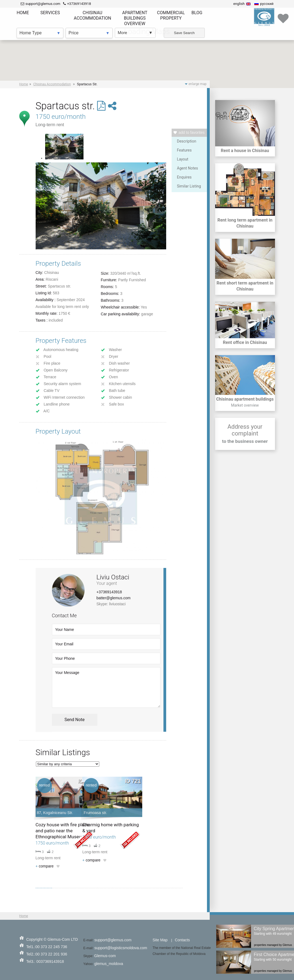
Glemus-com (105, 956)
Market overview (245, 405)
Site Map (160, 940)
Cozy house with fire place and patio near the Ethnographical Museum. (62, 831)
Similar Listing (189, 186)
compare (45, 866)
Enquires (184, 177)
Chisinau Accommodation (52, 84)
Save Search (184, 33)
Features (184, 150)
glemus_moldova (109, 964)
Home (24, 84)
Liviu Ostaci (113, 577)
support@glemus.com (113, 940)
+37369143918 (109, 592)
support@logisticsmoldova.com (121, 948)
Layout (183, 159)
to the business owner (245, 441)
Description (187, 141)
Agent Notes (188, 168)
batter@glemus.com (114, 598)
